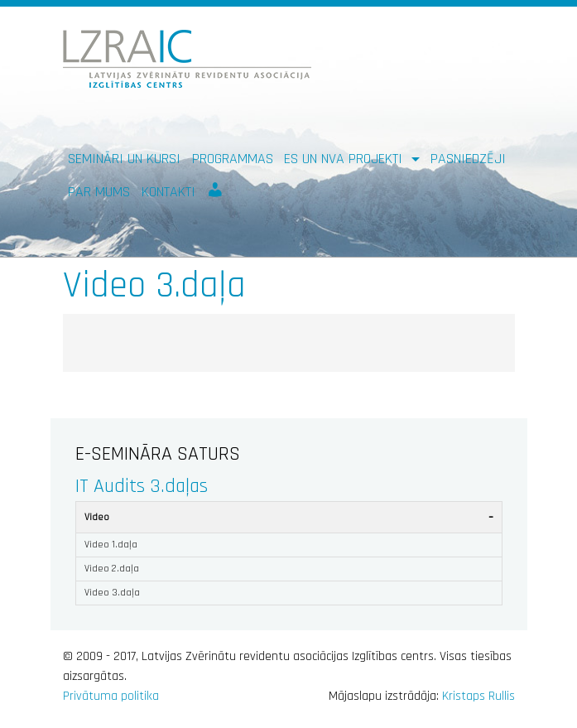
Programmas (233, 159)
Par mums (99, 192)
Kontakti (168, 192)
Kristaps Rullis (478, 696)
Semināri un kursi (124, 159)
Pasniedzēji (468, 159)
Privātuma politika (111, 696)
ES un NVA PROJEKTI (345, 159)
